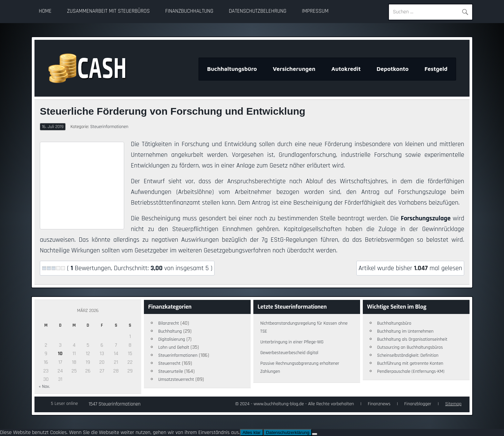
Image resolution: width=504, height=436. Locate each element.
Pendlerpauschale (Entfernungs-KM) (411, 371)
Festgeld (436, 69)
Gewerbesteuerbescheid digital (289, 353)
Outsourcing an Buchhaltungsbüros (410, 347)
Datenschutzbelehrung (258, 11)
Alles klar (252, 432)
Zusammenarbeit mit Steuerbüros (108, 11)
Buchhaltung (170, 331)
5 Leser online (64, 404)
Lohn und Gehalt (174, 347)
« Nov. (44, 387)
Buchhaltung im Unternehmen (405, 331)
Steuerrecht (170, 363)
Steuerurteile (171, 371)
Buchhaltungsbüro (232, 69)
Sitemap (453, 404)
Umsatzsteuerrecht (176, 379)
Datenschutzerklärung (288, 432)
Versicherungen (294, 69)
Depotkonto (393, 69)
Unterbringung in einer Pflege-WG (292, 342)
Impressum (315, 11)
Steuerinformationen (109, 127)
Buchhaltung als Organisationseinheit (412, 339)
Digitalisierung (172, 339)
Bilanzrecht (169, 323)
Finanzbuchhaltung (189, 11)
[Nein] (315, 434)
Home (45, 11)
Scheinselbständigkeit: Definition (408, 355)
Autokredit (346, 69)
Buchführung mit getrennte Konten (410, 363)
